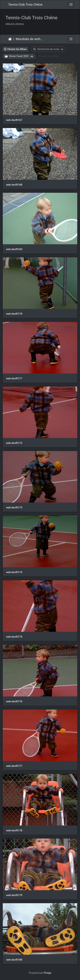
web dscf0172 (14, 443)
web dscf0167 (14, 120)
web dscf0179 (14, 895)
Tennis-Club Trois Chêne (25, 5)
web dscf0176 (14, 701)
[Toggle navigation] (71, 5)
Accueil (10, 39)
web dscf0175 (14, 637)
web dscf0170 (14, 314)
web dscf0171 (14, 378)
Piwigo (48, 973)
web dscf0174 (14, 572)
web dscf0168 (14, 185)
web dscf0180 (14, 960)
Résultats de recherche (30, 39)
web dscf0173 (14, 507)
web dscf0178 (14, 830)
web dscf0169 (14, 249)
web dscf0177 (14, 766)
